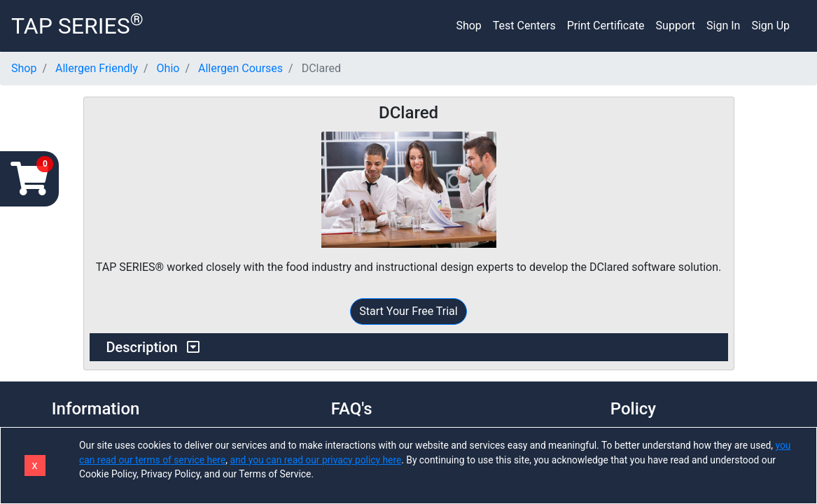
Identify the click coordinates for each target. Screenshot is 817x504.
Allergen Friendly (97, 68)
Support (676, 26)
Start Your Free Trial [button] (408, 311)
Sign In (723, 26)
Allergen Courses (240, 68)
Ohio (168, 68)
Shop (468, 26)
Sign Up (770, 26)
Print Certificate (606, 26)
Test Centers (524, 26)
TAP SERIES (77, 24)
